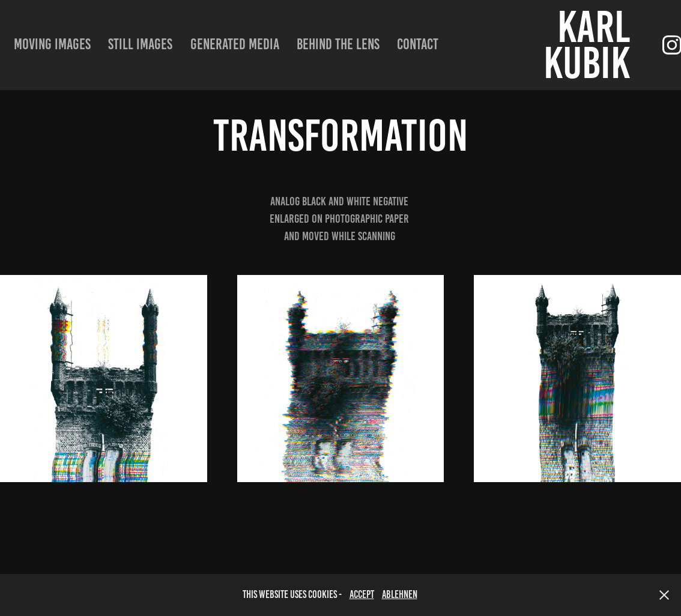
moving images (52, 44)
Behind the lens (338, 44)
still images (140, 44)
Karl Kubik (591, 45)
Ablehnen (400, 594)
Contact (418, 44)
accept (362, 594)
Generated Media (235, 44)
